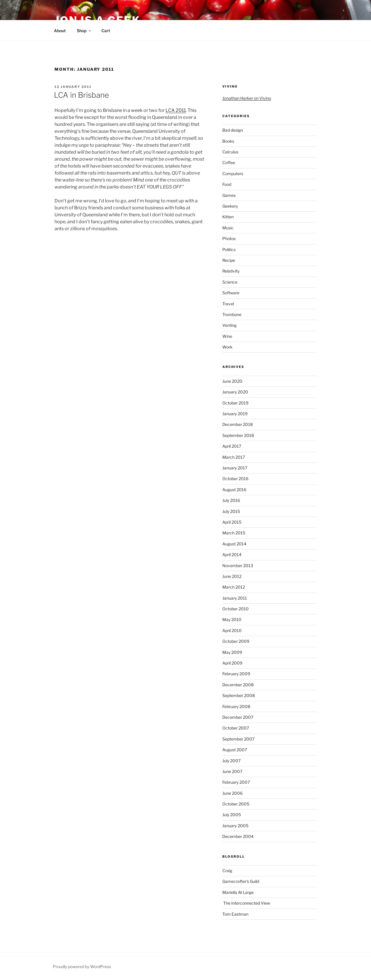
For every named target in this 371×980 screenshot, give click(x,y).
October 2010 (235, 609)
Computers (233, 174)
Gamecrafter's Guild (241, 881)
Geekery (230, 206)
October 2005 (236, 804)
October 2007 (236, 728)
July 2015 (231, 511)
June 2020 (232, 381)
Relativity (231, 271)
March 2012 (234, 587)
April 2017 (232, 446)
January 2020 (235, 392)
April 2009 (232, 663)
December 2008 (238, 685)
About (60, 31)
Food (227, 184)
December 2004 (238, 836)
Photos (229, 238)
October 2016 (235, 479)
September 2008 (239, 695)
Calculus (230, 152)
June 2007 (232, 771)
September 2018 (238, 435)
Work (227, 347)
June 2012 (232, 576)
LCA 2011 (176, 110)
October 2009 (236, 641)
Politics (229, 249)
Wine (227, 336)
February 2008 (236, 706)
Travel (228, 304)
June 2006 (232, 793)
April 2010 (232, 630)
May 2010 (232, 619)
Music (228, 228)
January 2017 (235, 468)
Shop (84, 31)
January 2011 (235, 598)
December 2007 (238, 717)
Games (229, 195)
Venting (229, 325)
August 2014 (234, 544)
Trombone (232, 314)
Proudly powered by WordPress (82, 967)
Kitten (228, 217)
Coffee (229, 163)
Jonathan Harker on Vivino (247, 98)
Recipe (229, 260)
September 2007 (238, 739)
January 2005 (235, 826)
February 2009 (236, 674)
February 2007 (236, 782)
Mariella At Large (238, 892)
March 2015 (234, 533)
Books (228, 141)
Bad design (233, 130)
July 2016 (231, 500)
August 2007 (235, 750)
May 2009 (232, 652)
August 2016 (234, 490)
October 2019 (235, 403)
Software (231, 293)
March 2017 (234, 457)
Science (230, 282)
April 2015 (232, 522)
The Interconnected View (246, 903)
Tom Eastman (235, 914)
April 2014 (232, 555)
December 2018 (238, 424)
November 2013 (238, 566)
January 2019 (235, 414)
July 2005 (232, 815)
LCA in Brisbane (81, 95)
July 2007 (231, 761)
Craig (227, 871)
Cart (106, 31)
